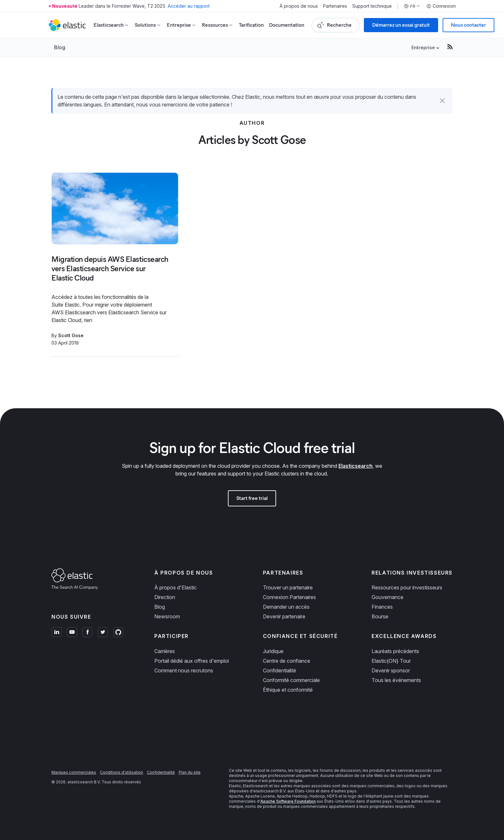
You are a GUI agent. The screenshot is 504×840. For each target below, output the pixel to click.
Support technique (372, 6)
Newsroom (167, 616)
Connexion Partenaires (289, 597)
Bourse (380, 616)
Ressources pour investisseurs (407, 587)
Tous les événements (396, 680)
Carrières (165, 651)
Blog (60, 47)
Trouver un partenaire (288, 587)
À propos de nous (299, 6)
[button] (442, 101)
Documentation (287, 25)
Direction (165, 597)
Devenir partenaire (284, 616)
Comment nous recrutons (184, 670)
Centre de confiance (287, 661)
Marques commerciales (74, 772)
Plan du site (190, 772)
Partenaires (335, 6)
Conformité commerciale (291, 680)
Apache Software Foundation (288, 801)
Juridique (273, 651)
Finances (382, 607)
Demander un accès (286, 607)
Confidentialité (279, 670)
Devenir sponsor (391, 670)
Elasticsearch (355, 466)
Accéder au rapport (189, 6)
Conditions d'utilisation (122, 772)
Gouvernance (387, 597)
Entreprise (423, 47)
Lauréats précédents (395, 651)
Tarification (251, 25)
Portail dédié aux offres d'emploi (192, 661)
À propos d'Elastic (175, 587)
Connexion (441, 6)
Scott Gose (71, 335)
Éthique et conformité (288, 690)
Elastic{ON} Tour (391, 661)
